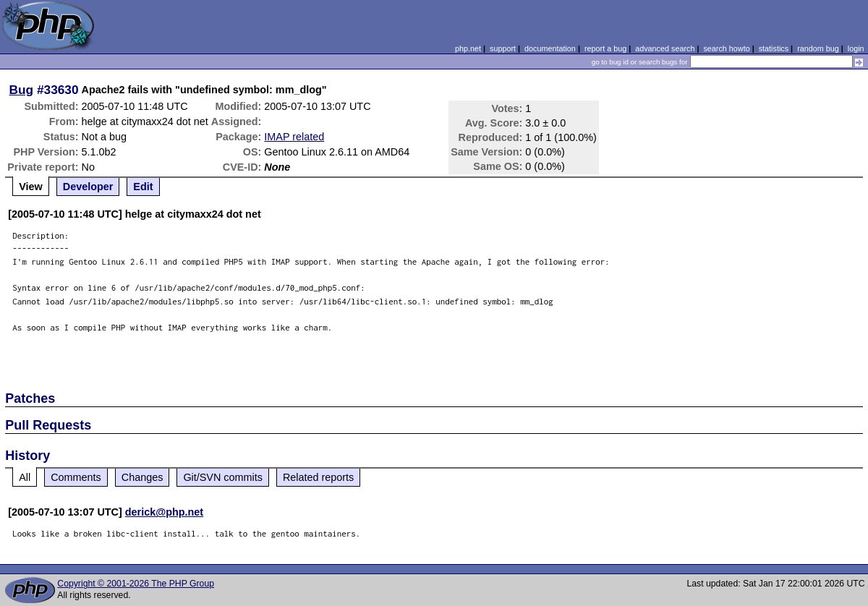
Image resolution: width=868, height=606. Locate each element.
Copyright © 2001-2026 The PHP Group (136, 584)
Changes (142, 477)
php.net (468, 48)
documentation (550, 48)
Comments (76, 477)
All (25, 477)
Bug (22, 90)
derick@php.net (164, 512)
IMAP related (294, 137)
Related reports (318, 477)
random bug (818, 48)
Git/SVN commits (223, 477)
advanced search (665, 48)
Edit (143, 187)
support (503, 48)
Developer (88, 187)
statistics (774, 48)
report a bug (605, 48)
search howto (726, 48)
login (856, 48)
